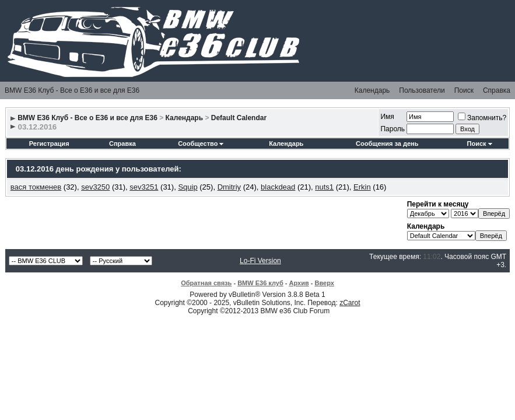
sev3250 (95, 187)
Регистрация (49, 143)
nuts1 (324, 187)
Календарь (372, 90)
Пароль (393, 129)
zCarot (350, 303)
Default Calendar (239, 118)
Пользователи (422, 90)
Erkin (362, 187)
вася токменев (36, 187)
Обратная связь (206, 283)
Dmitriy (229, 187)
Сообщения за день (387, 143)
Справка (497, 90)
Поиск (464, 90)
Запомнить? (482, 118)
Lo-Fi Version (260, 261)
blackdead (278, 187)
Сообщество (201, 143)
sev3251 (144, 187)
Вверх (324, 283)
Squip (188, 187)
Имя (387, 117)
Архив (299, 283)
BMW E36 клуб (260, 283)
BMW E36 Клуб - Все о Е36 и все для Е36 (72, 90)
